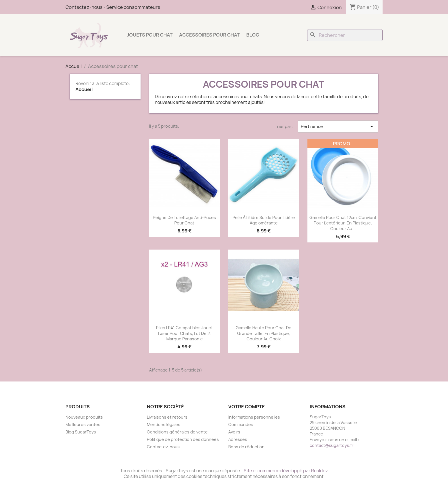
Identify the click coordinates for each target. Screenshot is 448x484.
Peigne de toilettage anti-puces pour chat (184, 220)
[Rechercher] (345, 35)
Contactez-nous (163, 447)
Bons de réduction (246, 447)
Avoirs (234, 432)
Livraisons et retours (167, 417)
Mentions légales (164, 424)
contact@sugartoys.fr (332, 445)
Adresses (238, 439)
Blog (253, 35)
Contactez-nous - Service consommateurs (113, 7)
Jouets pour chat (150, 35)
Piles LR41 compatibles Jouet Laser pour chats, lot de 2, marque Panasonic (184, 333)
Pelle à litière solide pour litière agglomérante (264, 220)
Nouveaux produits (84, 417)
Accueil (84, 89)
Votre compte (247, 407)
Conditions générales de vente (177, 432)
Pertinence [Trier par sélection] (338, 126)
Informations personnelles (254, 417)
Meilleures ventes (83, 424)
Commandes (241, 424)
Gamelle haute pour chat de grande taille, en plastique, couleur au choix (264, 333)
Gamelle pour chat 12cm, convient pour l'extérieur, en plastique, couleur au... (343, 223)
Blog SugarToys (81, 432)
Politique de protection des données (183, 439)
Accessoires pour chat (209, 35)
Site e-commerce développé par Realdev (286, 471)
